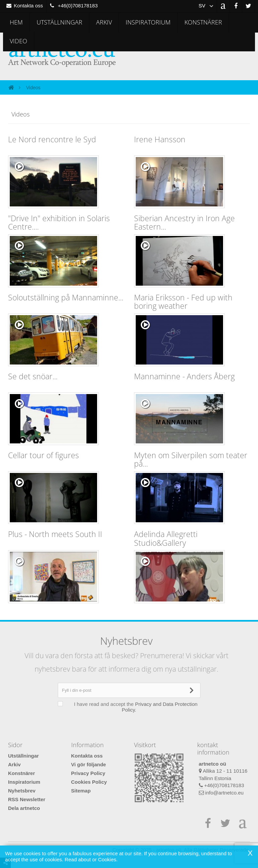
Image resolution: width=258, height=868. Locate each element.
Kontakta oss (87, 756)
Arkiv (104, 22)
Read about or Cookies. (91, 859)
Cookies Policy (89, 782)
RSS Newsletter (27, 799)
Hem (16, 22)
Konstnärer (203, 22)
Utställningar (59, 22)
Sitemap (81, 791)
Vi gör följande (89, 764)
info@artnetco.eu (224, 793)
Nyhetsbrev (22, 791)
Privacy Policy (88, 773)
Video (18, 41)
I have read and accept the (132, 707)
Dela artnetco (24, 808)
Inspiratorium (148, 22)
